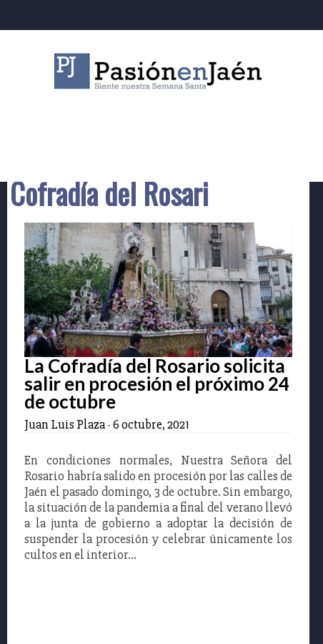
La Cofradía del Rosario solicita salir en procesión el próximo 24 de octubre (157, 384)
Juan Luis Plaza (65, 424)
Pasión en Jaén (161, 71)
